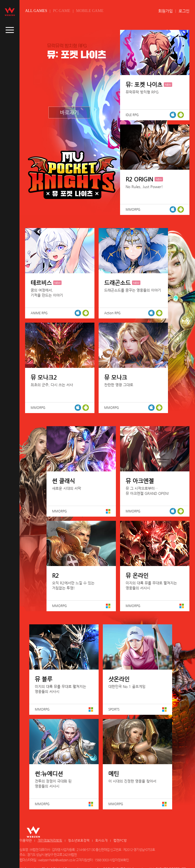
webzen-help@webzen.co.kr (57, 860)
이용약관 (26, 840)
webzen (10, 11)
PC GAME (62, 11)
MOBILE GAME (90, 11)
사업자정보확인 (119, 860)
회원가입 (165, 11)
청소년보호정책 (79, 840)
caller (10, 30)
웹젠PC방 (120, 840)
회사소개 (101, 840)
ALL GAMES (36, 11)
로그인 (184, 11)
